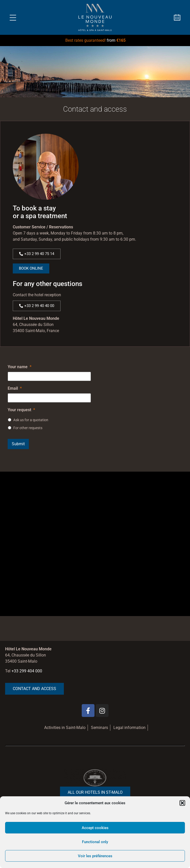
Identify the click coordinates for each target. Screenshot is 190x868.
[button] (182, 803)
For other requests (28, 428)
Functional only (95, 842)
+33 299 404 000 (27, 671)
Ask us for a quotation (31, 420)
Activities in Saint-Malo (65, 728)
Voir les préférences (95, 856)
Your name (20, 367)
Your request (21, 410)
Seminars (99, 728)
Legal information (129, 728)
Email (15, 388)
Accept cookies (95, 828)
